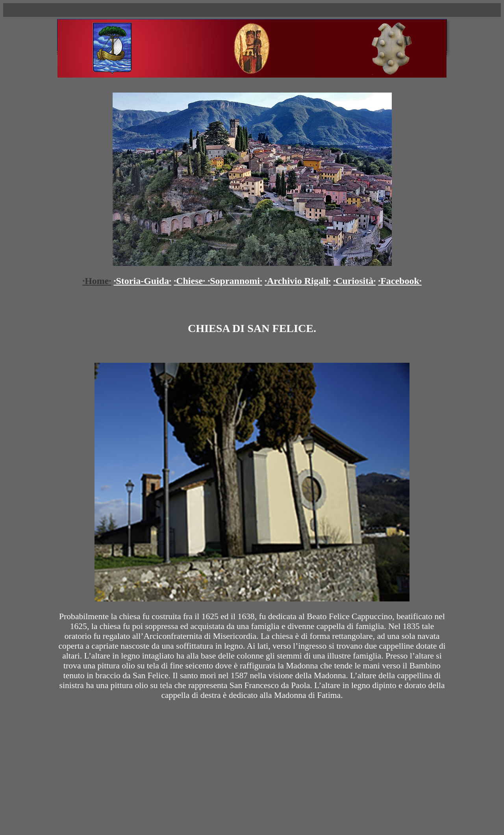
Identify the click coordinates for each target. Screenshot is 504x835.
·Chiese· (191, 281)
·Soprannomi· (235, 281)
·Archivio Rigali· (298, 281)
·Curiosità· (354, 281)
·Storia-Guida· (143, 281)
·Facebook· (400, 281)
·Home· (97, 281)
